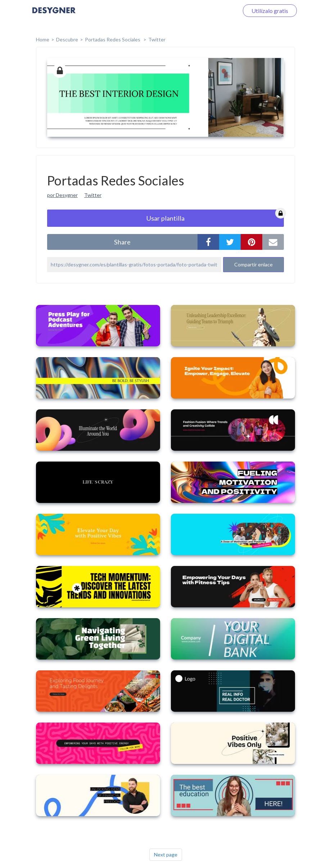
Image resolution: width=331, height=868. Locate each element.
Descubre (67, 39)
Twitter (157, 39)
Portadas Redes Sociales (113, 39)
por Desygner (62, 195)
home (43, 39)
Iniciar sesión (214, 11)
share (122, 242)
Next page (166, 854)
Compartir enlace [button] (253, 264)
